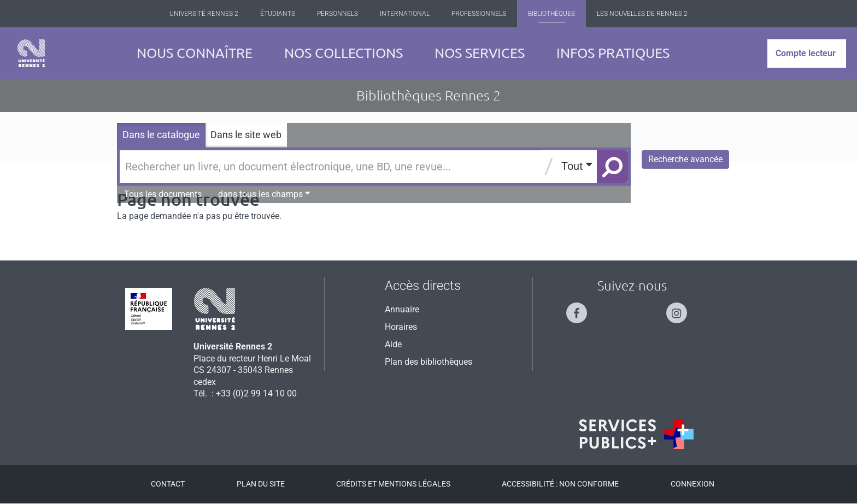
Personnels (337, 14)
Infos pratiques (613, 53)
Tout (577, 166)
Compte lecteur (806, 53)
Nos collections (344, 53)
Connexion (692, 484)
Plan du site (261, 484)
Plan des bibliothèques (428, 362)
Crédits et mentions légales (393, 484)
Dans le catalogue (161, 135)
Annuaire (402, 309)
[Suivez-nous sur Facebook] (582, 308)
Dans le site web (246, 135)
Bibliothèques (551, 14)
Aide (393, 344)
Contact (168, 484)
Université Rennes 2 (204, 14)
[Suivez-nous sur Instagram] (682, 308)
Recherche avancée (685, 159)
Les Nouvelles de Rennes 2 (642, 14)
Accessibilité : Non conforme (560, 484)
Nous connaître (195, 53)
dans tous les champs (264, 194)
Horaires (401, 327)
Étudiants (278, 14)
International (405, 14)
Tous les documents (163, 194)
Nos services (480, 53)
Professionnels (479, 14)
